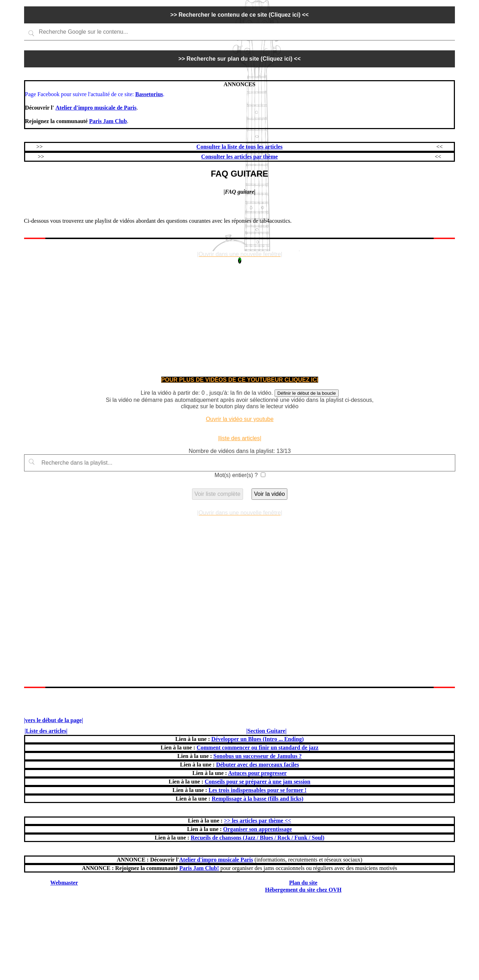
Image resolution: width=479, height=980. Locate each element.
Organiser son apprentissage (258, 829)
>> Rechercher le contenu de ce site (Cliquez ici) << (239, 15)
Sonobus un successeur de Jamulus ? (257, 756)
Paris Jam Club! (199, 868)
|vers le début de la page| (54, 720)
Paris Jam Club (108, 121)
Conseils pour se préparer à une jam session (258, 782)
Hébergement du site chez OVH (303, 890)
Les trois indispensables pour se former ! (258, 790)
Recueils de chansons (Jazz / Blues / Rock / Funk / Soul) (257, 838)
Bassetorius (149, 94)
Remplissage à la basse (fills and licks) (258, 799)
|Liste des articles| (46, 731)
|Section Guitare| (266, 731)
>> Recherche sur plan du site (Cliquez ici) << (239, 59)
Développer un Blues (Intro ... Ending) (257, 739)
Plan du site (303, 883)
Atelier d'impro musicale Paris (216, 860)
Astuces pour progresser (257, 773)
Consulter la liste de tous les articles (239, 147)
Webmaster (64, 883)
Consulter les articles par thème (239, 157)
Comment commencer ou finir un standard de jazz (258, 748)
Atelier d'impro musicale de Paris (96, 108)
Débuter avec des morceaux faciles (258, 765)
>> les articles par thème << (257, 821)
